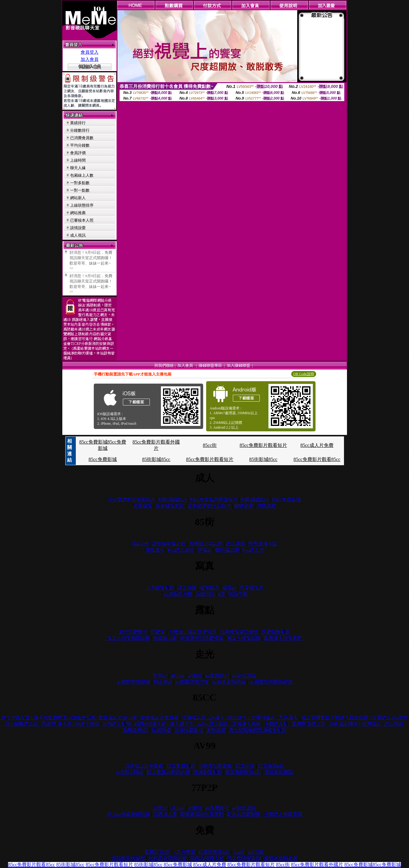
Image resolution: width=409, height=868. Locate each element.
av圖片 (195, 676)
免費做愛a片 (136, 730)
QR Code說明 (304, 374)
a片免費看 (185, 852)
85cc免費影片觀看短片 (263, 445)
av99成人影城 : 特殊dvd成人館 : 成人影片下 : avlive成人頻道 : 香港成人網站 (182, 724)
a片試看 (256, 852)
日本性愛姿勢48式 (239, 632)
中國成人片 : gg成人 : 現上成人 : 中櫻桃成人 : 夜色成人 (240, 718)
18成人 (205, 550)
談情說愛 (78, 228)
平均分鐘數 (80, 145)
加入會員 (90, 59)
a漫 (222, 594)
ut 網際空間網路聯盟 (271, 682)
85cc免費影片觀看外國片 (317, 865)
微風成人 (155, 550)
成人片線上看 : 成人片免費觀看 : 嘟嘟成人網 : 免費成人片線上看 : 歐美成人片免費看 (90, 718)
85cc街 (210, 445)
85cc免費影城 (102, 459)
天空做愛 (216, 730)
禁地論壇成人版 (169, 544)
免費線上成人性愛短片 (193, 632)
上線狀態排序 (82, 205)
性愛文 (158, 632)
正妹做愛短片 (189, 730)
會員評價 (78, 153)
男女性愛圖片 (133, 632)
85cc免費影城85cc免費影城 (372, 865)
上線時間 (78, 160)
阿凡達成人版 (263, 544)
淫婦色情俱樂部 (128, 858)
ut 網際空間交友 (192, 682)
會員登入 (90, 52)
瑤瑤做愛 (162, 730)
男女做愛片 (252, 588)
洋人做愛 (187, 588)
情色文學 (238, 594)
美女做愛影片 (170, 506)
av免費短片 (217, 676)
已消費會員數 (82, 138)
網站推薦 (78, 213)
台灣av (160, 676)
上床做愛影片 (160, 588)
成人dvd (140, 544)
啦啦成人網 (227, 550)
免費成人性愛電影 (283, 638)
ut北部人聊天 (130, 772)
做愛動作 (209, 588)
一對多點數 (80, 183)
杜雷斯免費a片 (214, 852)
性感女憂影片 (208, 772)
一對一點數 (80, 190)
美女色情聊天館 (244, 858)
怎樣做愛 (143, 506)
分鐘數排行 (80, 130)
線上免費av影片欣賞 (168, 772)
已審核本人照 (82, 220)
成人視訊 (78, 235)
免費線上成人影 (206, 544)
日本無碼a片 (271, 766)
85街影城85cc (156, 459)
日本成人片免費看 (144, 766)
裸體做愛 (266, 506)
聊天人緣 (78, 168)
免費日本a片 (157, 852)
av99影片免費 (178, 594)
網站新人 (78, 198)
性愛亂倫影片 (276, 632)
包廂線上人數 (82, 175)
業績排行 (78, 123)
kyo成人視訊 (181, 550)
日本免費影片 (181, 766)
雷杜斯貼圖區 (279, 772)
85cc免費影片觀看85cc (317, 459)
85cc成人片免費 (317, 445)
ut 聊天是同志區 (229, 682)
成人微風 (236, 544)
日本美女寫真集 (215, 766)
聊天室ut (163, 682)
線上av (178, 676)
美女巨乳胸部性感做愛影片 (258, 730)
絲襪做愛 (244, 506)
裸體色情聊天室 (281, 858)
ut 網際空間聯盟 (133, 682)
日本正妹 (245, 766)
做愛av (229, 588)
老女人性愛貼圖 (244, 638)
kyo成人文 (253, 550)
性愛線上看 (165, 638)
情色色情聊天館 (207, 858)
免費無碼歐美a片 (243, 772)
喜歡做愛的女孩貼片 (209, 506)
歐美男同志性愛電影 (202, 638)
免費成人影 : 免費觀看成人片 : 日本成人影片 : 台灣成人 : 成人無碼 (334, 724)
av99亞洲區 (244, 676)
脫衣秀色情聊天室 (167, 858)
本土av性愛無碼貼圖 (128, 638)
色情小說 (205, 594)
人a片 (239, 852)
